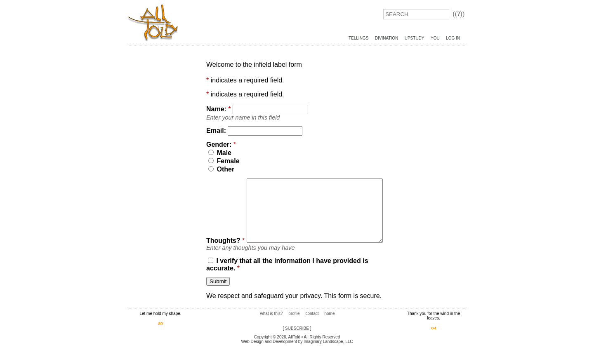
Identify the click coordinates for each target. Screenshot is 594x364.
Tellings (358, 38)
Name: (216, 109)
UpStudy (415, 38)
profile (294, 333)
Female (224, 161)
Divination (387, 38)
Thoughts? (223, 182)
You (435, 38)
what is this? (272, 333)
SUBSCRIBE (297, 348)
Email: (216, 130)
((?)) (459, 14)
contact (312, 333)
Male (220, 153)
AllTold (153, 23)
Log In (453, 38)
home (329, 333)
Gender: (219, 144)
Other (221, 169)
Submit (218, 301)
